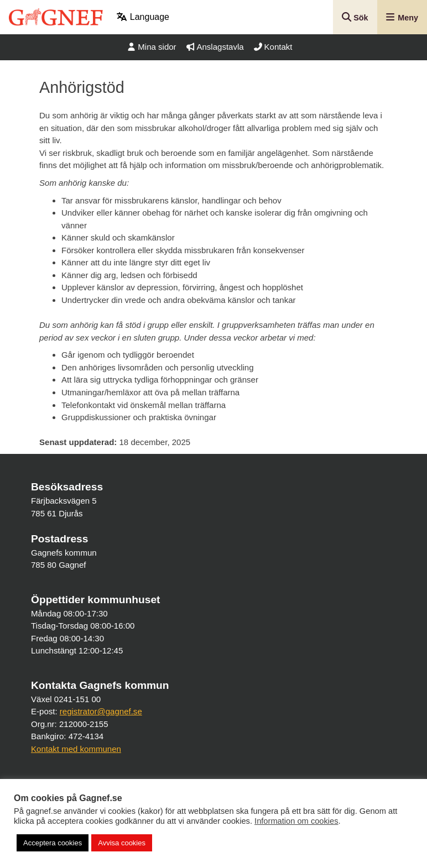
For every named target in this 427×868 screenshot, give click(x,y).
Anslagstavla (215, 47)
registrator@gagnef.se (101, 711)
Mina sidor (152, 47)
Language (143, 17)
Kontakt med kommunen (76, 749)
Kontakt (273, 47)
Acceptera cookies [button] (53, 843)
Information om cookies (296, 821)
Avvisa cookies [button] (122, 843)
